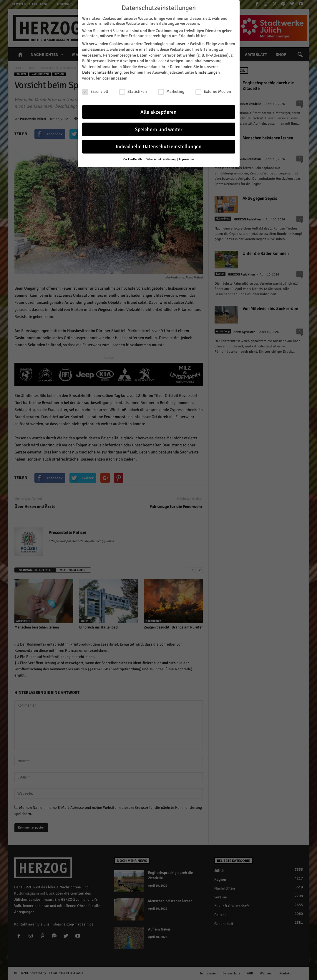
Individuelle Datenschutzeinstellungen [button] (159, 147)
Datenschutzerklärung (102, 72)
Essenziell (95, 91)
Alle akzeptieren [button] (158, 112)
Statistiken (133, 91)
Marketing (171, 91)
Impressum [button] (186, 159)
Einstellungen (208, 72)
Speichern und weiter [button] (158, 129)
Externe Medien (213, 91)
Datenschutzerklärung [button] (161, 159)
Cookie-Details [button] (133, 159)
